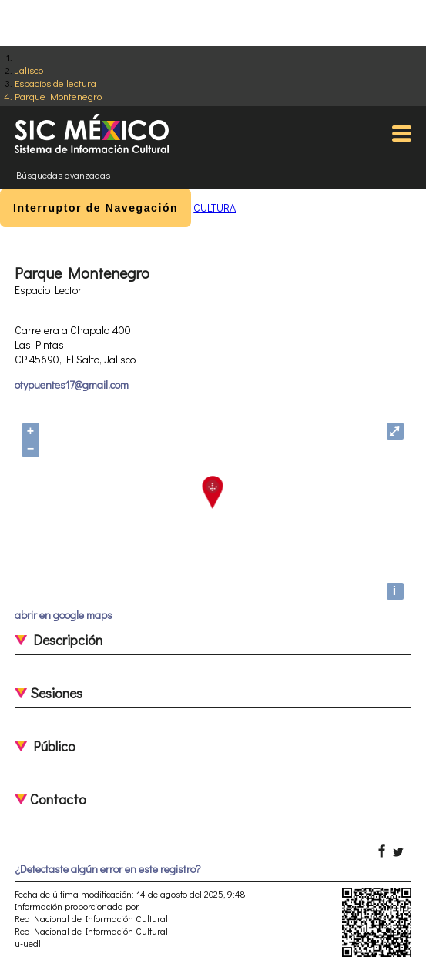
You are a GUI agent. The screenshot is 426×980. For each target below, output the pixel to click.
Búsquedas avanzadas (63, 175)
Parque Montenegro (58, 96)
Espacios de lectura (55, 83)
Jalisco (29, 70)
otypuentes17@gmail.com (72, 385)
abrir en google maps (64, 615)
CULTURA (215, 207)
